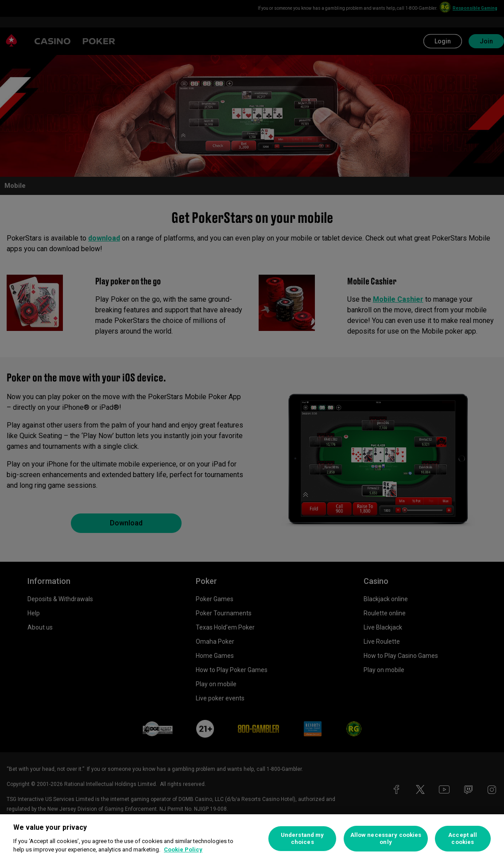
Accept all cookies (463, 838)
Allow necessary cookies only (386, 838)
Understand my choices (302, 838)
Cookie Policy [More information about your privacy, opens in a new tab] (183, 849)
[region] (252, 839)
